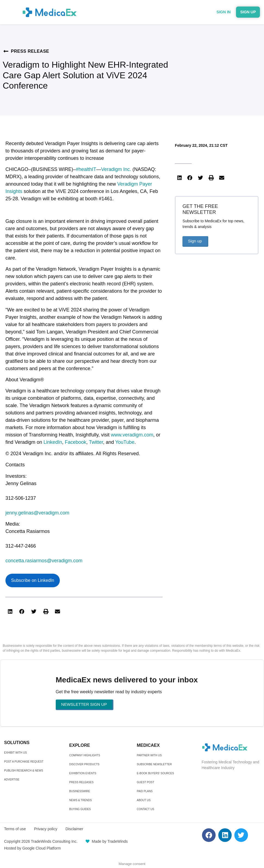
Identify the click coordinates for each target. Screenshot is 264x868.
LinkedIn (53, 442)
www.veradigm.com (132, 435)
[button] (10, 611)
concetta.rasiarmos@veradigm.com (44, 561)
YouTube (125, 442)
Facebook (75, 442)
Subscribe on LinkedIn (33, 580)
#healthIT (86, 169)
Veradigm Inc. (116, 169)
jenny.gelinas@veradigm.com (37, 513)
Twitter (96, 442)
